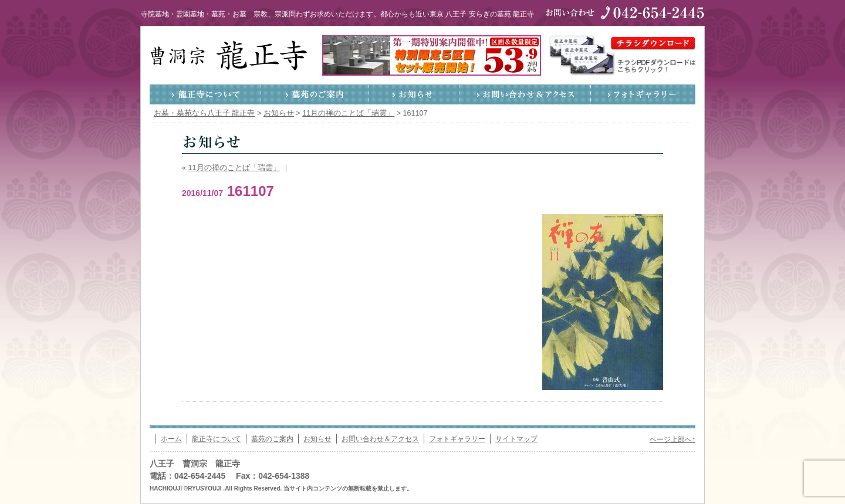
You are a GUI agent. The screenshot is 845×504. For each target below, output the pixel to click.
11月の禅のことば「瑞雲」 (234, 168)
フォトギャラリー (643, 94)
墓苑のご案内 (315, 94)
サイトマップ (516, 439)
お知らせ (414, 94)
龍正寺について (205, 94)
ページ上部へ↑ (672, 439)
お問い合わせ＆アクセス (525, 94)
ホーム (171, 439)
